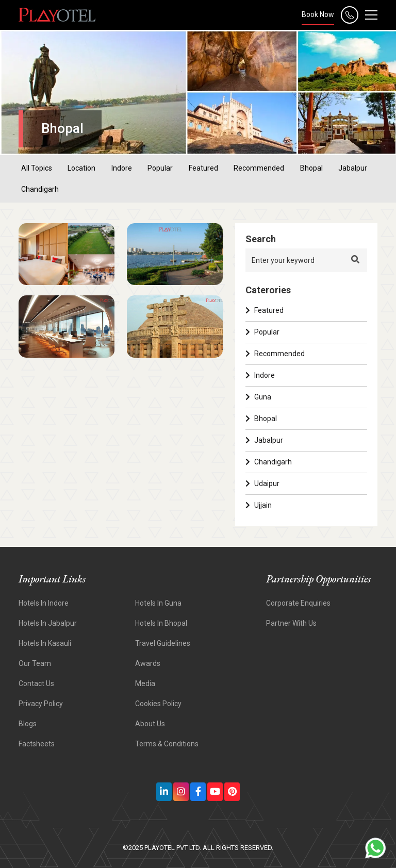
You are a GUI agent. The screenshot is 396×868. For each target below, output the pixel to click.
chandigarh (40, 189)
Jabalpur (264, 440)
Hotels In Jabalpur (48, 623)
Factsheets (37, 744)
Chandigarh (269, 462)
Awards (148, 663)
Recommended (275, 354)
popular (160, 168)
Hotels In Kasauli (45, 643)
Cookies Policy (158, 704)
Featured (265, 310)
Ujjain (259, 505)
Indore (260, 375)
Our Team (35, 663)
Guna (258, 397)
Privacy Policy (41, 704)
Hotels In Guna (158, 603)
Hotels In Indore (44, 603)
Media (145, 683)
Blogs (28, 724)
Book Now (318, 14)
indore (122, 168)
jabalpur (353, 168)
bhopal (311, 168)
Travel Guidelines (163, 643)
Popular (262, 332)
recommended (259, 168)
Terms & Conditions (167, 744)
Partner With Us (291, 623)
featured (203, 168)
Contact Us (36, 683)
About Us (150, 724)
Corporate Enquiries (298, 603)
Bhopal (261, 419)
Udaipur (262, 483)
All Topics (37, 168)
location (81, 168)
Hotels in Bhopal (161, 623)
